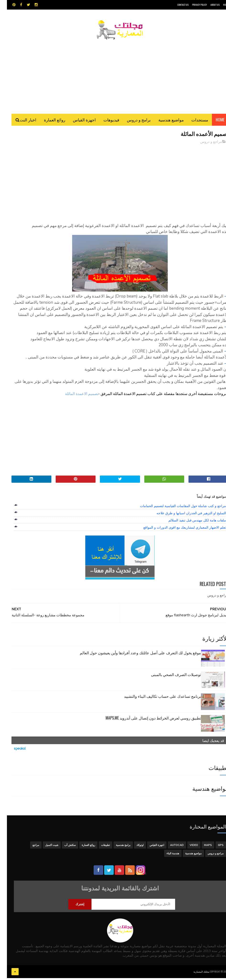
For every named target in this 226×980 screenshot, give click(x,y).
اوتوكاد (133, 848)
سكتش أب (63, 848)
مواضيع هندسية (164, 122)
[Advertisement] (113, 75)
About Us (208, 5)
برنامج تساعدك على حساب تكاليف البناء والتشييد (156, 699)
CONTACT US (176, 5)
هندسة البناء (166, 856)
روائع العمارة (48, 122)
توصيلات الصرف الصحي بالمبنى (169, 677)
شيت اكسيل (45, 848)
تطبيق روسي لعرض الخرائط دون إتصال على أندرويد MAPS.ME (146, 721)
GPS (214, 848)
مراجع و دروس (204, 144)
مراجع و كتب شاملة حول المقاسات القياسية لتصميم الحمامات (176, 509)
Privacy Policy (193, 5)
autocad (170, 848)
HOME (219, 5)
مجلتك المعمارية (194, 974)
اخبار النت (21, 122)
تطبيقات (99, 848)
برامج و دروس (132, 122)
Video (187, 848)
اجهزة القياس (77, 122)
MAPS (201, 848)
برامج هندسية (116, 848)
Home (213, 122)
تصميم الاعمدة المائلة (75, 397)
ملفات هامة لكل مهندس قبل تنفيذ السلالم (190, 523)
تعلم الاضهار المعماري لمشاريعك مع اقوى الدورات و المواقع (178, 530)
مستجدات (193, 122)
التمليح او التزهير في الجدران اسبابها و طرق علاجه (184, 516)
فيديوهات (104, 122)
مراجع (29, 848)
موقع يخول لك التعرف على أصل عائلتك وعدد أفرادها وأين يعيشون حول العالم (133, 655)
